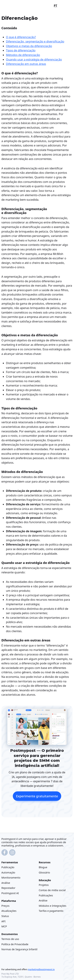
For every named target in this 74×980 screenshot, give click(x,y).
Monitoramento (11, 877)
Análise (6, 883)
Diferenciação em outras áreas (26, 64)
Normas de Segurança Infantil (19, 949)
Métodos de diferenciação (23, 55)
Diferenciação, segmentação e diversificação (35, 41)
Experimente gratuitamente (37, 796)
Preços (5, 906)
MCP (4, 926)
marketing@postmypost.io (41, 970)
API (3, 921)
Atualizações (9, 911)
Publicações (46, 895)
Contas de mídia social (52, 890)
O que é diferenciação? (21, 37)
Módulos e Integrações (53, 906)
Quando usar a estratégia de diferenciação (34, 59)
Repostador (8, 888)
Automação (8, 872)
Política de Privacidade (15, 944)
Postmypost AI (10, 893)
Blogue (43, 867)
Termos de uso (10, 939)
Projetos (44, 885)
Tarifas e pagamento (51, 911)
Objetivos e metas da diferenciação (29, 46)
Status (5, 916)
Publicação (8, 867)
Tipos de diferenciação (21, 50)
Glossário (44, 872)
